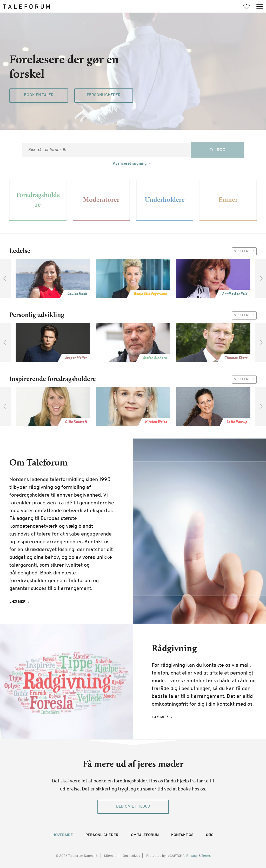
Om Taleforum (145, 835)
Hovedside (63, 835)
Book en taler (39, 95)
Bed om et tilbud (133, 807)
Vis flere (245, 251)
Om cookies (131, 856)
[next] (260, 279)
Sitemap (110, 856)
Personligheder (104, 95)
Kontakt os (182, 835)
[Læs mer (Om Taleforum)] (21, 602)
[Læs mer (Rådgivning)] (163, 718)
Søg (210, 835)
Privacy (192, 856)
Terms (206, 856)
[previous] (6, 279)
